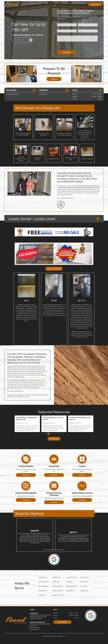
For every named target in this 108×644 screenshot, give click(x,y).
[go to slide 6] (50, 550)
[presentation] (68, 46)
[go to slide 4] (48, 550)
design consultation (71, 186)
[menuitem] (25, 4)
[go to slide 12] (58, 550)
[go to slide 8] (53, 550)
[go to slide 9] (54, 550)
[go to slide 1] (44, 550)
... (57, 434)
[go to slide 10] (55, 550)
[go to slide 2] (46, 550)
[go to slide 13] (59, 550)
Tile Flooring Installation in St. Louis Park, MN (53, 419)
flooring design (32, 382)
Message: (59, 35)
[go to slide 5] (49, 550)
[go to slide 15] (61, 550)
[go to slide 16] (62, 550)
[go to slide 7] (52, 550)
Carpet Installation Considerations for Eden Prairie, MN (26, 419)
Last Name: (81, 22)
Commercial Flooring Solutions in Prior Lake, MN (80, 419)
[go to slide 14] (60, 550)
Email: (59, 28)
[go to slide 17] (64, 550)
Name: (59, 22)
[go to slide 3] (47, 550)
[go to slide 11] (56, 550)
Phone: (80, 28)
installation (41, 382)
